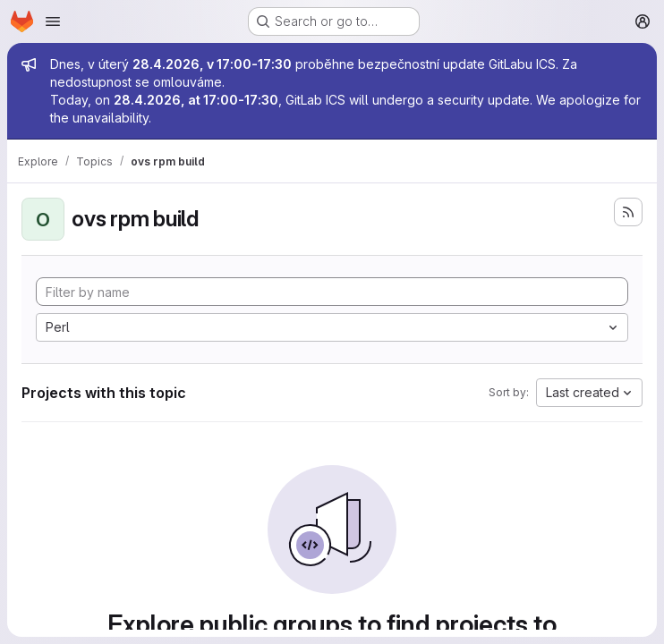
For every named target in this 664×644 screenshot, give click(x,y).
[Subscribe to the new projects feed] (628, 212)
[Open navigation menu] (53, 21)
